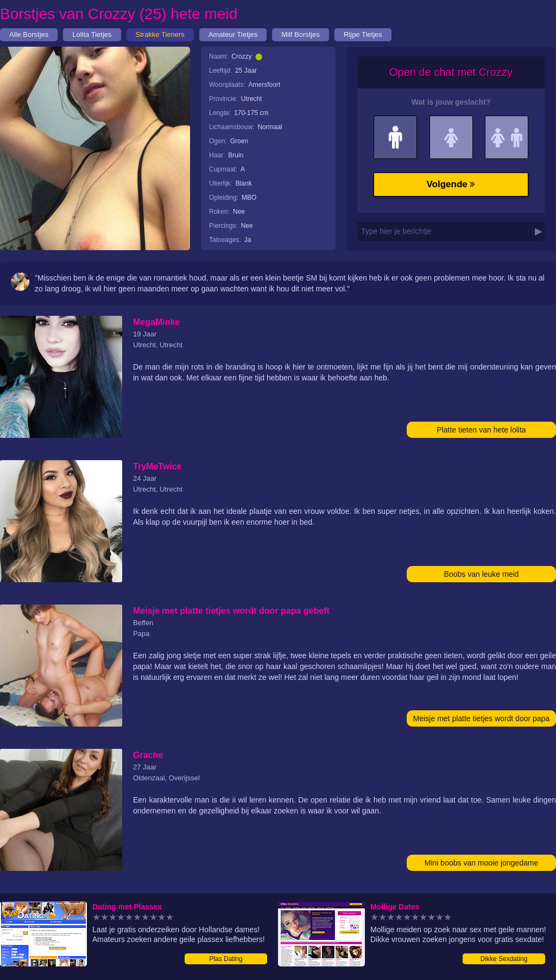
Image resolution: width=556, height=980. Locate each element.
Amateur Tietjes (233, 34)
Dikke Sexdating (504, 959)
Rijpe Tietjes (363, 34)
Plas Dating (226, 959)
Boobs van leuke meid (482, 574)
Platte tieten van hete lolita (481, 430)
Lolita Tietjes (92, 34)
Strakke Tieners (160, 34)
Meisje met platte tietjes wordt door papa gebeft (481, 720)
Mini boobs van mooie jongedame (481, 863)
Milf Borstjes (301, 34)
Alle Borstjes (29, 34)
